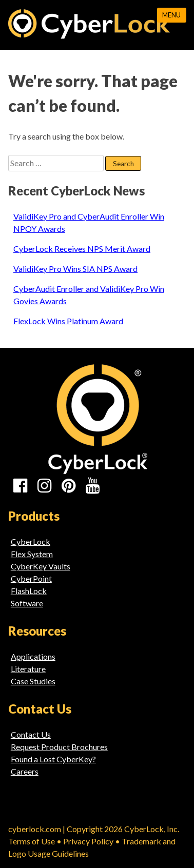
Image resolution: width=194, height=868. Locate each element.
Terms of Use (32, 841)
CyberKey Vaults (41, 566)
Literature (28, 669)
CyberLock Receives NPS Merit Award (82, 249)
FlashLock (29, 591)
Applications (33, 656)
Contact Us (31, 734)
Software (27, 603)
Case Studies (33, 681)
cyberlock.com (35, 829)
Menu (171, 15)
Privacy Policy (88, 841)
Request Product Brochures (59, 747)
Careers (25, 771)
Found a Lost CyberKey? (53, 759)
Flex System (32, 554)
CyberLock (31, 541)
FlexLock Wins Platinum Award (68, 321)
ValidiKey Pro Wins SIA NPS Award (75, 269)
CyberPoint (31, 578)
